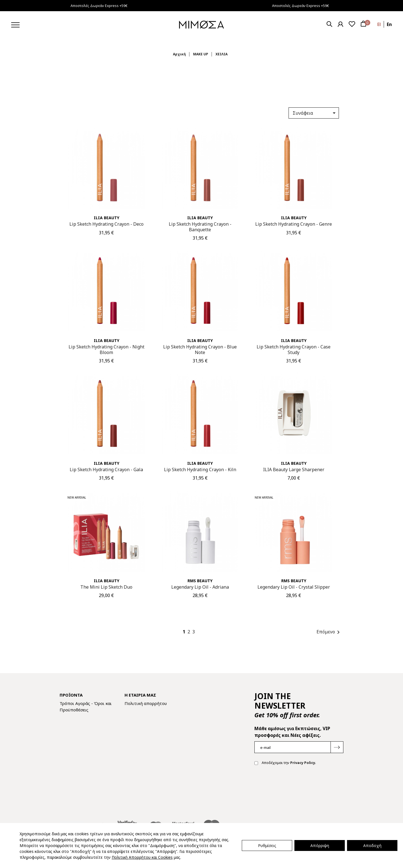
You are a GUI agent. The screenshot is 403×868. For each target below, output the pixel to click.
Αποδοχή (372, 845)
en (389, 24)
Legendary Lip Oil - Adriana (200, 587)
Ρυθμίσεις (267, 845)
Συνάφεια (315, 113)
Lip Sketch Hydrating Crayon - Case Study (294, 349)
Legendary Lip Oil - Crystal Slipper (294, 587)
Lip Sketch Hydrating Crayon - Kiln (200, 470)
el (379, 24)
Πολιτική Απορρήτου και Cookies (142, 857)
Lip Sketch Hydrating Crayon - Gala (106, 470)
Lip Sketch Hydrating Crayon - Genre (294, 224)
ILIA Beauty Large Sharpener (294, 470)
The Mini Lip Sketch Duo (106, 587)
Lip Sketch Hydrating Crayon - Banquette (200, 227)
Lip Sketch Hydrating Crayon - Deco (106, 224)
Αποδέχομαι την (285, 763)
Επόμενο (329, 632)
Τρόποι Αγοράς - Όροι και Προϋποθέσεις (86, 707)
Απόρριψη (320, 845)
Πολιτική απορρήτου (146, 703)
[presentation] (297, 788)
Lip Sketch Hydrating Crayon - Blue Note (200, 349)
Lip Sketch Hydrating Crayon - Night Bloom (106, 349)
